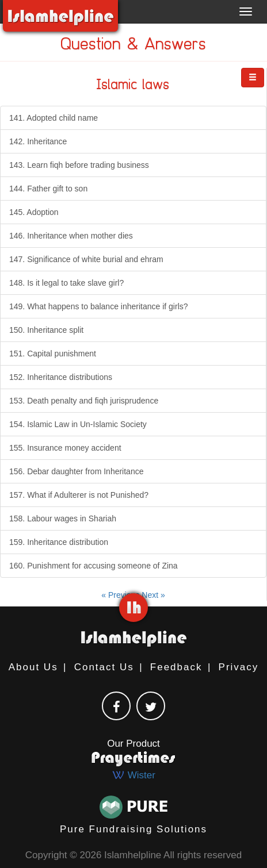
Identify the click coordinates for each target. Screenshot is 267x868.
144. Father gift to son (48, 189)
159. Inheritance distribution (59, 542)
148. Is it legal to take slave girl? (66, 283)
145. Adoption (34, 212)
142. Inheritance (38, 141)
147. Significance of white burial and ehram (86, 259)
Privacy (239, 667)
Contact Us (104, 667)
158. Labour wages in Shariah (63, 519)
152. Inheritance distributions (61, 377)
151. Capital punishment (53, 354)
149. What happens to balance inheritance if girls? (99, 306)
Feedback (176, 667)
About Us (33, 667)
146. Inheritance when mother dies (71, 236)
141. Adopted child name (54, 118)
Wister (133, 775)
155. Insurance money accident (65, 448)
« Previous (121, 595)
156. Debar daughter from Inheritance (76, 471)
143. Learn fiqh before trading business (79, 165)
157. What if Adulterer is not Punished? (79, 495)
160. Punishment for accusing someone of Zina (94, 566)
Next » (153, 595)
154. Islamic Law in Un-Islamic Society (78, 424)
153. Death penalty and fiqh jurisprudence (84, 401)
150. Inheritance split (46, 330)
